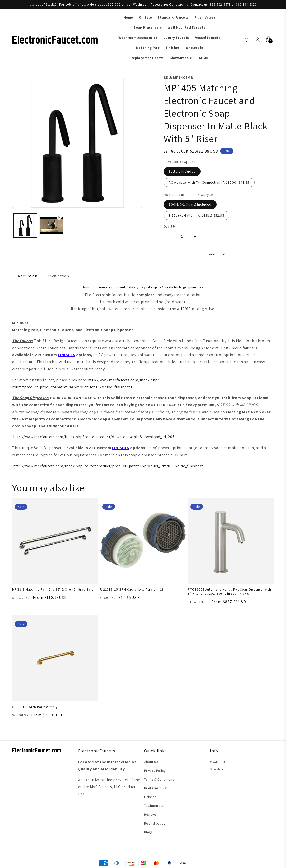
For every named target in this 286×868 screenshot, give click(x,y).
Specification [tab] (57, 276)
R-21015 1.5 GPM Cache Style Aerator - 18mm (135, 589)
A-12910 (184, 309)
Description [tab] (27, 276)
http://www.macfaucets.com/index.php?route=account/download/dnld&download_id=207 (94, 437)
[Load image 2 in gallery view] (51, 226)
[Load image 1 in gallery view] (25, 226)
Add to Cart (217, 254)
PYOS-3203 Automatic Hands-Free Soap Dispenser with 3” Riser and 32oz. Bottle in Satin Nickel (230, 592)
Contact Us (218, 762)
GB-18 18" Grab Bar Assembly (35, 707)
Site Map (217, 769)
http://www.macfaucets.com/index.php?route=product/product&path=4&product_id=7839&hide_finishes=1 (109, 466)
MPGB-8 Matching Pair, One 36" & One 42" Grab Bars (53, 589)
